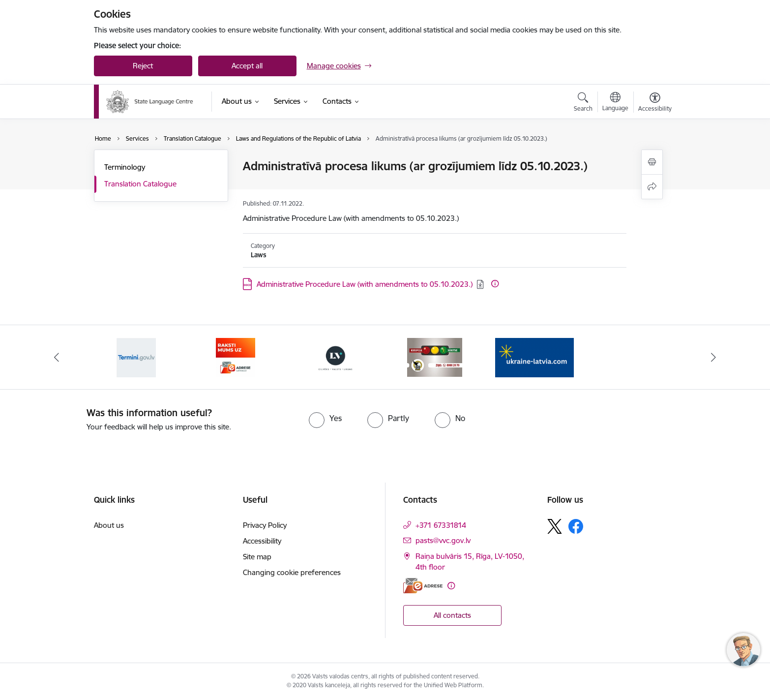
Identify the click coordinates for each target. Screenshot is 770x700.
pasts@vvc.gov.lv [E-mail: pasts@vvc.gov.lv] (443, 540)
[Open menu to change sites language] (615, 103)
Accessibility (262, 541)
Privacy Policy (265, 525)
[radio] (325, 418)
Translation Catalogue (140, 184)
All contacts (452, 615)
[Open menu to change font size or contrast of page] (655, 103)
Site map (257, 557)
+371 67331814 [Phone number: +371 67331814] (441, 525)
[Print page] (652, 162)
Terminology (125, 167)
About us (109, 525)
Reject (143, 66)
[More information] (495, 284)
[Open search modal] (583, 103)
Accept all (247, 66)
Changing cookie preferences (292, 572)
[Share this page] (652, 187)
